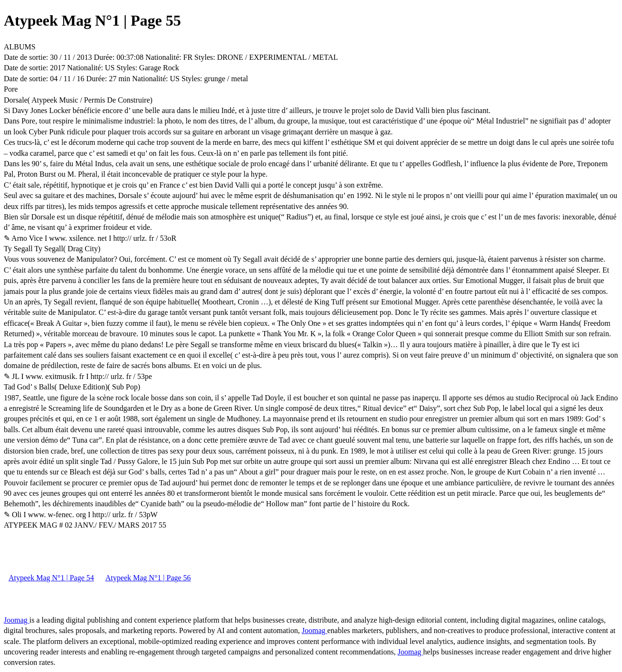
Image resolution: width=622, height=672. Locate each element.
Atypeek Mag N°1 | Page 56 (148, 578)
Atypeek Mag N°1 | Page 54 (51, 578)
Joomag (17, 620)
